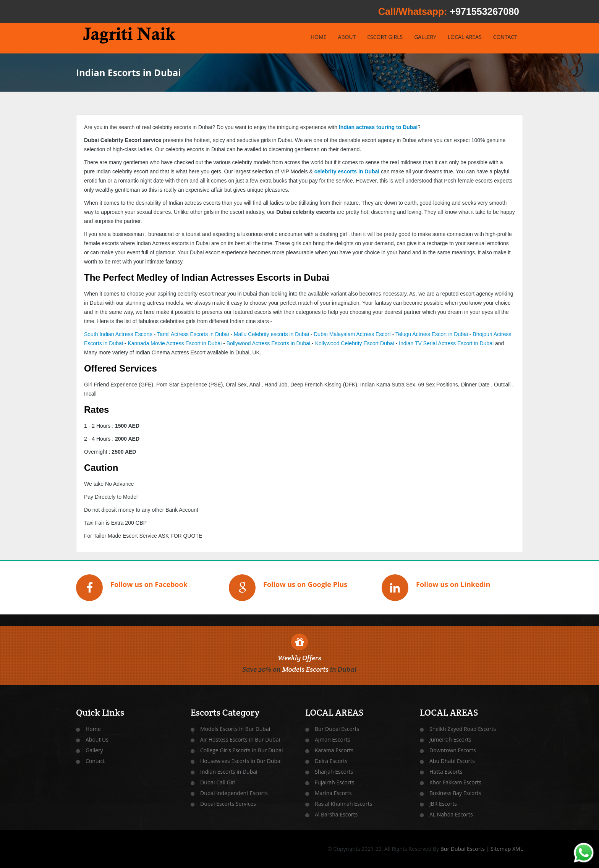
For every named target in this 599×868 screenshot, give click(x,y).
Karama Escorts (334, 750)
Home (93, 729)
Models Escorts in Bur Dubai (235, 729)
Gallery (94, 750)
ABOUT (347, 37)
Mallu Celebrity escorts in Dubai (271, 334)
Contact (95, 761)
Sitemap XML (507, 849)
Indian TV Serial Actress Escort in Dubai (446, 343)
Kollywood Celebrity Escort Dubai (355, 343)
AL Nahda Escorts (451, 814)
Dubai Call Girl (218, 782)
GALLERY (425, 37)
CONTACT (505, 37)
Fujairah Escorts (334, 782)
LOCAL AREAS (465, 37)
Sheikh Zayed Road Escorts (463, 729)
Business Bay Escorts (455, 793)
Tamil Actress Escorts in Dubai (193, 334)
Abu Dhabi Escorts (452, 761)
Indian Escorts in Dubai (229, 772)
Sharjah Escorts (334, 772)
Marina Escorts (333, 793)
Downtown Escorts (452, 750)
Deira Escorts (331, 761)
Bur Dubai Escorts (337, 729)
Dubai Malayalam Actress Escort (352, 334)
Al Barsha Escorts (336, 814)
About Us (97, 739)
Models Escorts (305, 669)
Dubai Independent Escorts (234, 793)
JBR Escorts (443, 804)
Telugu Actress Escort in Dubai (432, 334)
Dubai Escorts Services (228, 804)
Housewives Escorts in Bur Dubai (241, 761)
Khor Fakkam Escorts (455, 782)
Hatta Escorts (446, 772)
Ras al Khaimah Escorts (343, 804)
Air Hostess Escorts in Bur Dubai (240, 739)
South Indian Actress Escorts (118, 334)
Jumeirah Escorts (450, 739)
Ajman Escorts (332, 739)
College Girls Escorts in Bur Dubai (242, 750)
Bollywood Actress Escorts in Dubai (268, 343)
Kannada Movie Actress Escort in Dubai (175, 343)
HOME (319, 37)
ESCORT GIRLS (385, 37)
